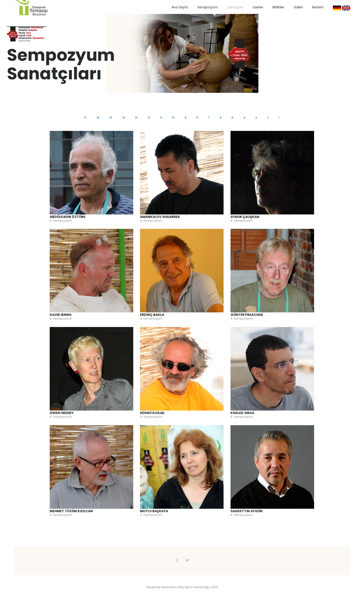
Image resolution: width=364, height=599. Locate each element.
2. (267, 118)
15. (112, 118)
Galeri (298, 7)
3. (256, 118)
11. (162, 118)
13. (137, 118)
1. (278, 118)
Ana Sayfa (180, 7)
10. (174, 118)
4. (244, 118)
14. (125, 118)
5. (232, 118)
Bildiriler (278, 7)
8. (197, 118)
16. (99, 118)
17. (87, 118)
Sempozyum (208, 7)
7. (209, 118)
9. (186, 118)
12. (150, 118)
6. (220, 118)
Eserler (258, 7)
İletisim (318, 7)
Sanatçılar (235, 7)
